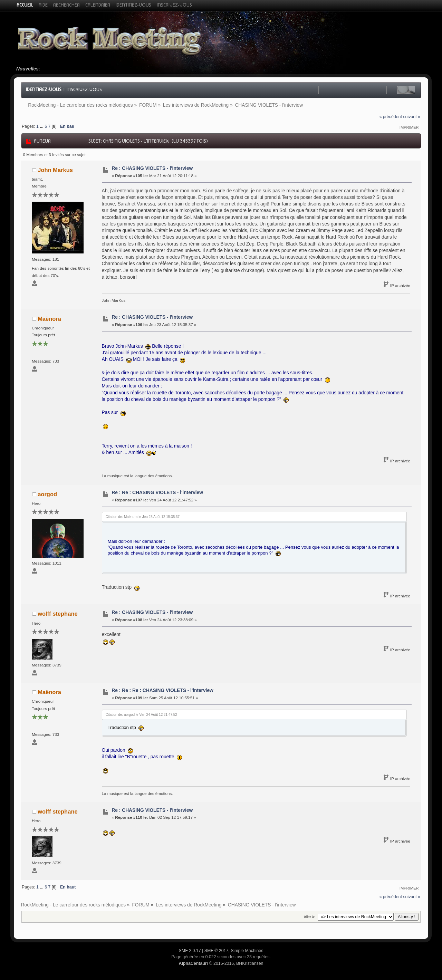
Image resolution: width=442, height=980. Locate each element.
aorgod (47, 494)
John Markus (55, 170)
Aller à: (310, 917)
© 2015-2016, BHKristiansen (221, 963)
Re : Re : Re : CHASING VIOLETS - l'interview (162, 690)
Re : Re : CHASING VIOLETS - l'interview (157, 493)
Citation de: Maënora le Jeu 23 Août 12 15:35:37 (143, 517)
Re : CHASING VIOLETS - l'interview (152, 168)
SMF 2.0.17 (190, 951)
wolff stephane (58, 614)
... (42, 126)
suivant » (412, 117)
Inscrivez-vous (84, 89)
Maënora (49, 319)
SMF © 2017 (217, 951)
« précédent (391, 117)
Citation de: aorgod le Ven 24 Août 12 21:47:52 (141, 715)
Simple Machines (247, 951)
